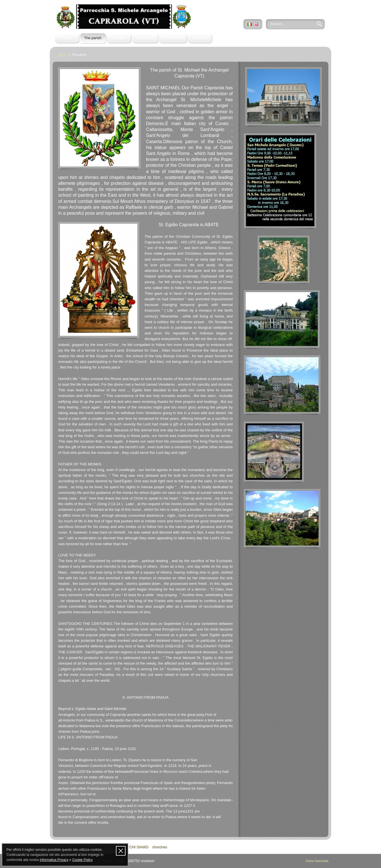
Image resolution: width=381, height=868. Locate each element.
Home (67, 38)
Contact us (145, 38)
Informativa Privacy (54, 860)
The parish (93, 38)
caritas (119, 38)
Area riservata (317, 861)
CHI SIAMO (173, 38)
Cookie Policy (82, 860)
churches (200, 38)
